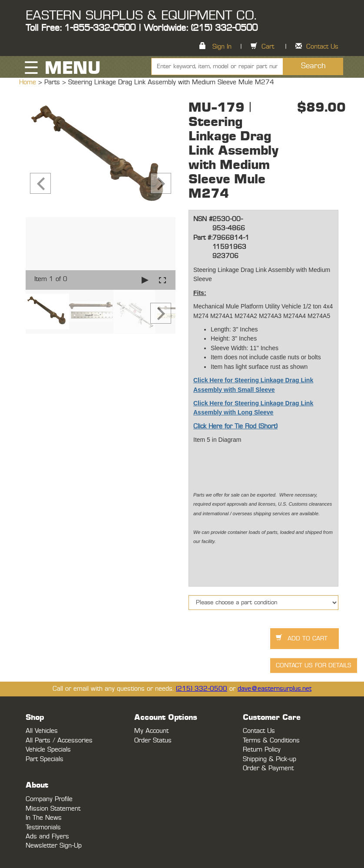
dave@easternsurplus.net (275, 689)
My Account (151, 731)
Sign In (222, 47)
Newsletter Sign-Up (54, 846)
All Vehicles (42, 731)
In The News (44, 818)
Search (313, 66)
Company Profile (49, 799)
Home (29, 82)
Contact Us (322, 47)
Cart (268, 47)
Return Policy (262, 750)
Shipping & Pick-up (270, 759)
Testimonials (43, 827)
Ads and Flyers (47, 837)
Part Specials (45, 759)
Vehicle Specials (48, 750)
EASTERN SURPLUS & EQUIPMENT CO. (141, 16)
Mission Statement (53, 809)
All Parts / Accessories (59, 740)
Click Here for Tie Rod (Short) (235, 426)
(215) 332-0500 (202, 689)
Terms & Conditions (271, 740)
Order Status (153, 740)
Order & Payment (268, 768)
